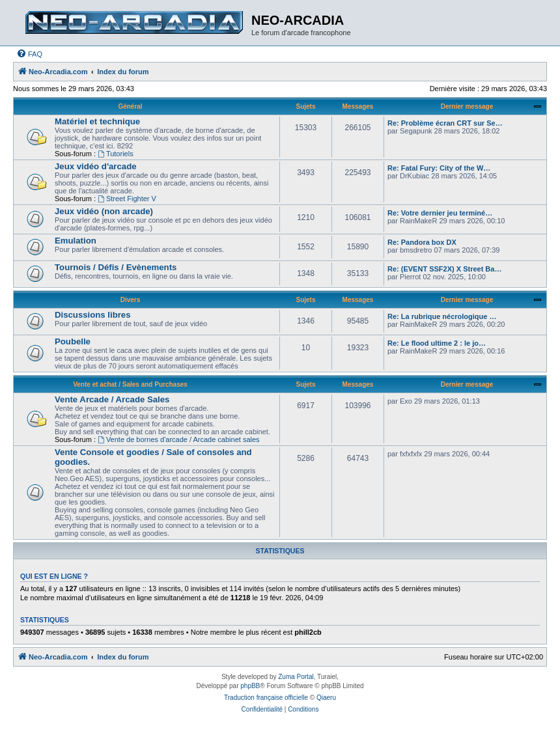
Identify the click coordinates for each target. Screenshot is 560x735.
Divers (131, 300)
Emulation (76, 241)
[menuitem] (29, 54)
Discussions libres (93, 315)
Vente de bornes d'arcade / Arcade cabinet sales (179, 439)
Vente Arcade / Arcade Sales (112, 399)
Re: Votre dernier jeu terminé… (440, 213)
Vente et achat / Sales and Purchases (130, 384)
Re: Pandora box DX (422, 242)
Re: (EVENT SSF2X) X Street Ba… (444, 269)
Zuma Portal (296, 677)
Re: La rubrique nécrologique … (442, 316)
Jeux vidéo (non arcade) (104, 211)
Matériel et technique (97, 121)
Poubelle (73, 341)
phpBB (250, 686)
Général (130, 106)
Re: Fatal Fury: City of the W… (439, 168)
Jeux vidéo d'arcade (96, 166)
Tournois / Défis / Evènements (116, 267)
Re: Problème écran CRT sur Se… (445, 123)
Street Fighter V (127, 199)
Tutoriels (116, 154)
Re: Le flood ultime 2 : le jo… (437, 343)
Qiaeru (326, 698)
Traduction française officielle (266, 698)
